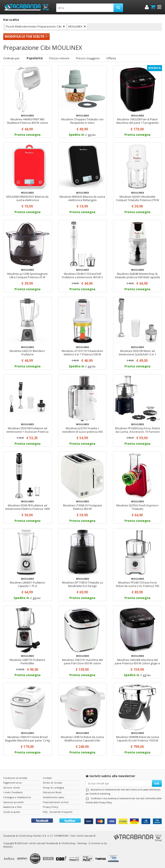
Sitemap (82, 843)
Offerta (111, 58)
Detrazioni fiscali (52, 792)
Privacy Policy (105, 802)
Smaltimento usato (54, 797)
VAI (157, 783)
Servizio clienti (12, 788)
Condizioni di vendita (15, 778)
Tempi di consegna (53, 788)
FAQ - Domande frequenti (58, 812)
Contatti (47, 778)
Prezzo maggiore (88, 58)
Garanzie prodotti (13, 802)
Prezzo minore (59, 58)
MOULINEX (75, 26)
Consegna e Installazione (17, 797)
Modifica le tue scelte (25, 36)
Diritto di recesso (52, 783)
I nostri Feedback (13, 792)
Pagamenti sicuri (13, 783)
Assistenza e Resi (12, 807)
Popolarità (35, 58)
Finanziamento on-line (56, 802)
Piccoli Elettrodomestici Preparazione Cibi (34, 26)
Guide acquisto (12, 812)
